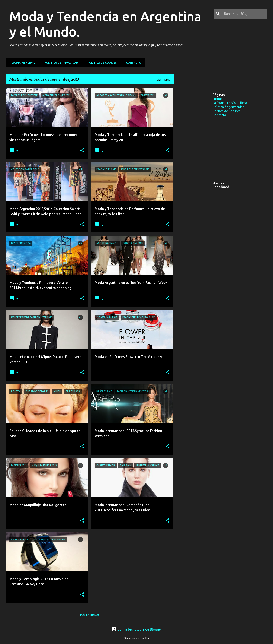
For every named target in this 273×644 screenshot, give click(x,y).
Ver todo (163, 80)
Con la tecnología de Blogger (137, 629)
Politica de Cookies (101, 63)
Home (217, 99)
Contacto (132, 63)
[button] (82, 151)
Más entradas (90, 615)
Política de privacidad (60, 63)
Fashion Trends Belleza (230, 103)
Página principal (22, 63)
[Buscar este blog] (245, 14)
